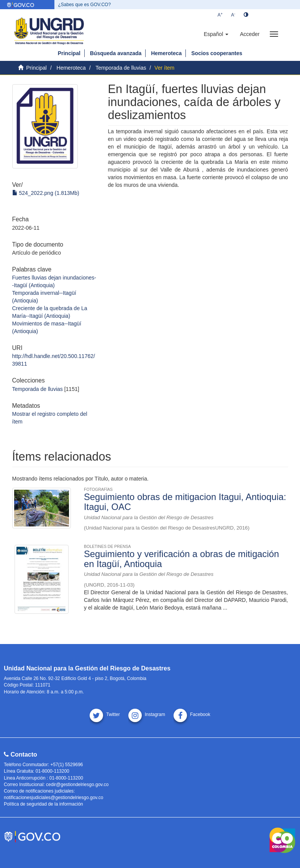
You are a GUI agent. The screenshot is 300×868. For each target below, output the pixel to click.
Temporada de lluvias (121, 68)
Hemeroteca (166, 53)
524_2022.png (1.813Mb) (46, 193)
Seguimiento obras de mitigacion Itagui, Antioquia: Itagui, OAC (185, 502)
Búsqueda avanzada (116, 53)
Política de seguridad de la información (43, 804)
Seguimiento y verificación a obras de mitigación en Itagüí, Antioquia (181, 559)
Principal (69, 53)
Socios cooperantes (217, 53)
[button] (216, 34)
